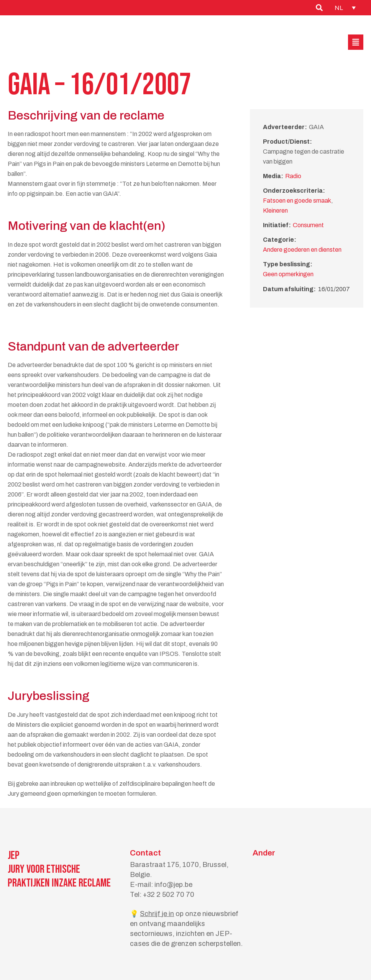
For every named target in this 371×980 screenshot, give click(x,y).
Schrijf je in (157, 914)
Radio (293, 176)
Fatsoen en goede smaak (297, 201)
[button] (356, 42)
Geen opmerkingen (288, 274)
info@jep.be (173, 885)
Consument (308, 225)
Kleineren (275, 211)
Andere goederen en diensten (302, 250)
